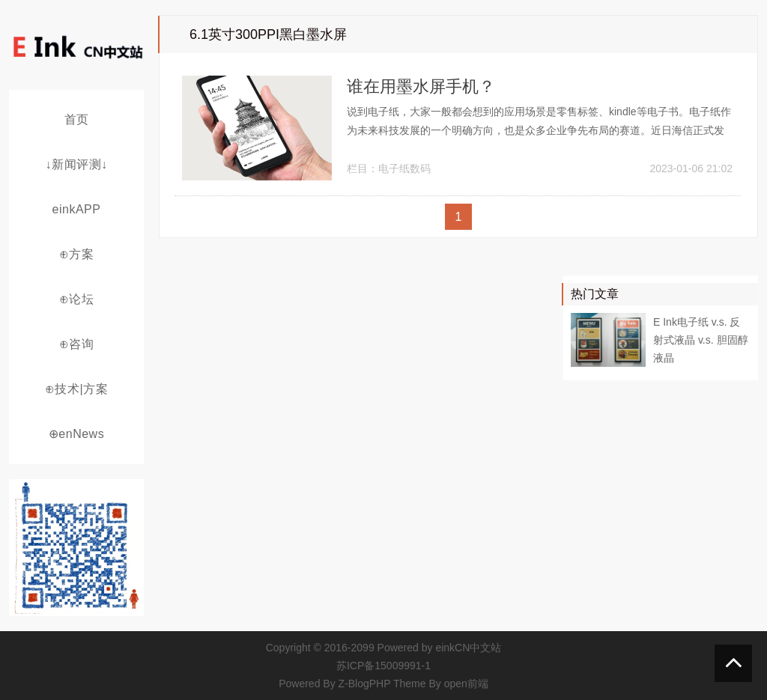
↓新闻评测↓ (77, 164)
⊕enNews (76, 434)
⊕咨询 (77, 344)
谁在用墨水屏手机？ (421, 86)
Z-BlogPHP (365, 684)
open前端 (466, 684)
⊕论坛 (77, 299)
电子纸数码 (404, 168)
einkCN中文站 (468, 648)
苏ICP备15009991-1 (383, 666)
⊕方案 (77, 254)
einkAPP (77, 209)
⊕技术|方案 (76, 389)
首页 (77, 119)
